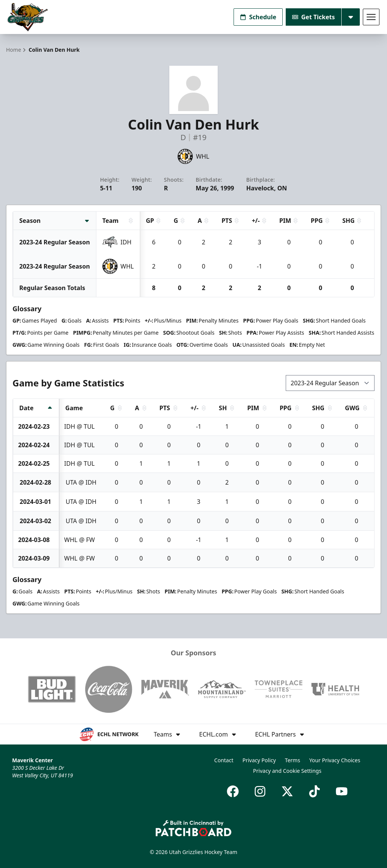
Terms (293, 760)
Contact (224, 760)
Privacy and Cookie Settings (287, 771)
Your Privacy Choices (335, 760)
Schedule (258, 17)
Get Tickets (313, 17)
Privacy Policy (259, 760)
